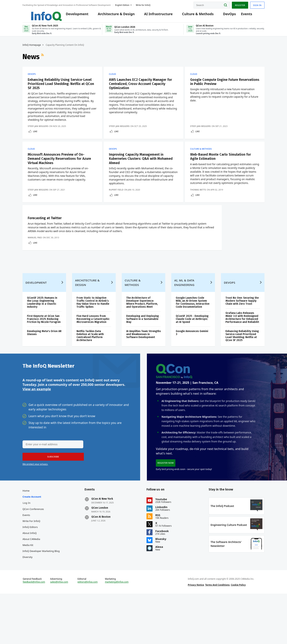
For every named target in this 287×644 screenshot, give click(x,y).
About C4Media (31, 584)
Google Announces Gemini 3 (192, 374)
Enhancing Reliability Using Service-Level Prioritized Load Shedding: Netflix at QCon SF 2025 (59, 88)
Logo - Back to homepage (38, 13)
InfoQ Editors (30, 572)
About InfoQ (30, 578)
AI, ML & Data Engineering (184, 323)
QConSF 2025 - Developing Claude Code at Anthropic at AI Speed (192, 360)
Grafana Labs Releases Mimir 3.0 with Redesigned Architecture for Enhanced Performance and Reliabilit (242, 358)
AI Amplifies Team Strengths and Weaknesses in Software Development (143, 375)
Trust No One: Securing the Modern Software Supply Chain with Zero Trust (242, 342)
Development (74, 15)
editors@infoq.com (88, 631)
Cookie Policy (238, 633)
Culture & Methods (195, 15)
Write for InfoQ (31, 566)
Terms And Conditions (218, 633)
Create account (32, 542)
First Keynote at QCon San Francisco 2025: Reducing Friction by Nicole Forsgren (44, 360)
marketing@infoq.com (117, 631)
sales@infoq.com (59, 631)
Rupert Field (117, 201)
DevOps (227, 15)
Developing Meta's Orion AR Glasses (44, 374)
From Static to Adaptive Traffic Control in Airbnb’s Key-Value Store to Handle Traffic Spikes (93, 343)
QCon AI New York (102, 544)
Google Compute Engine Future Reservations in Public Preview (220, 85)
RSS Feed (43, 60)
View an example (37, 432)
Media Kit (28, 590)
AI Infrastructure (155, 15)
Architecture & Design (113, 15)
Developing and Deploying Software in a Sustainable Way (142, 360)
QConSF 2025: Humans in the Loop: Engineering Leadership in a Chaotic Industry (42, 343)
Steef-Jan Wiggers (38, 130)
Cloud (114, 77)
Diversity (27, 602)
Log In (27, 548)
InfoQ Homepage (32, 48)
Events (244, 15)
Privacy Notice (196, 633)
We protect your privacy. (35, 507)
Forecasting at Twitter (47, 233)
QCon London (100, 553)
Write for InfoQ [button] (143, 4)
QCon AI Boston (101, 562)
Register (240, 4)
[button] (52, 500)
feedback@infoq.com (34, 631)
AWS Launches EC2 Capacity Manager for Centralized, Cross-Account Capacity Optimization (142, 88)
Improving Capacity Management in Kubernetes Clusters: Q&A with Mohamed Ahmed (141, 167)
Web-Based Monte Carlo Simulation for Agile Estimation (224, 164)
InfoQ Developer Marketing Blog (41, 596)
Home (26, 536)
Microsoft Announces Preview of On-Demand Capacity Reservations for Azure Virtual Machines (59, 167)
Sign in (257, 4)
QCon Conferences (33, 554)
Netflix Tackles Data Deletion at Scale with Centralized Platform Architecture (90, 377)
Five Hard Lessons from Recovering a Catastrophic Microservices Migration (93, 360)
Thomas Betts (201, 201)
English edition (122, 4)
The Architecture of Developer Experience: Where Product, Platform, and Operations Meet (142, 343)
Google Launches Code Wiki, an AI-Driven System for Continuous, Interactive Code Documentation (193, 343)
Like (35, 135)
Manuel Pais (35, 271)
